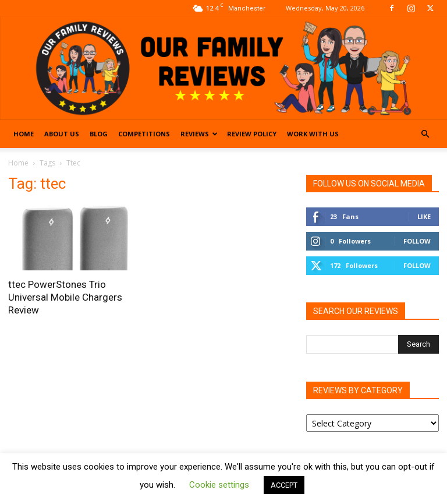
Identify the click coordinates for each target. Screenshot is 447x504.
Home (24, 134)
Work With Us (313, 134)
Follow (417, 241)
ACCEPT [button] (284, 485)
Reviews (199, 134)
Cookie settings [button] (219, 485)
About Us (62, 134)
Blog (99, 134)
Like (424, 216)
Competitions (144, 134)
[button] (425, 134)
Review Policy (252, 134)
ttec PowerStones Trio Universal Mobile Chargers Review (65, 297)
